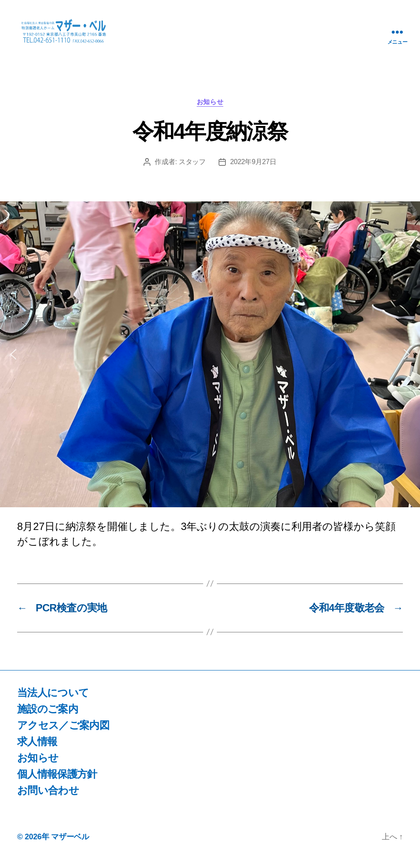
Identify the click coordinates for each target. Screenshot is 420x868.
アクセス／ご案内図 (63, 732)
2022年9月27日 (253, 169)
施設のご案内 (48, 716)
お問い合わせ (48, 797)
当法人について (53, 699)
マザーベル (70, 844)
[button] (13, 362)
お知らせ (210, 109)
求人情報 (37, 748)
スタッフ (192, 169)
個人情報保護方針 (57, 781)
